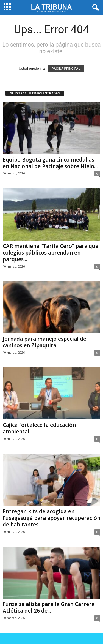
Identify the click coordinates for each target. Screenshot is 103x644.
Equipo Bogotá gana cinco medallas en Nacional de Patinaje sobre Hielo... (50, 163)
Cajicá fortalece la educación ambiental (39, 428)
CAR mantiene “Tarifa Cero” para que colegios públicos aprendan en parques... (51, 253)
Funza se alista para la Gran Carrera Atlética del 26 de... (49, 607)
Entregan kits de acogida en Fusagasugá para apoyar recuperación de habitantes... (51, 518)
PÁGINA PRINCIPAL (66, 69)
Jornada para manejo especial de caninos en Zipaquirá (44, 342)
